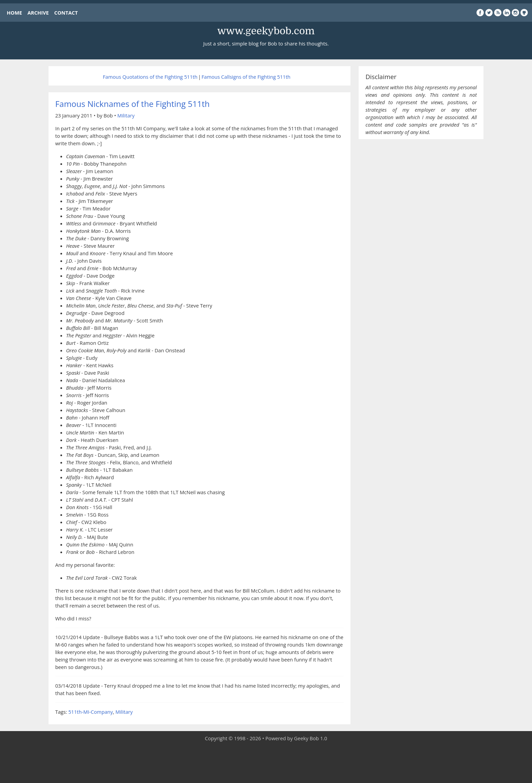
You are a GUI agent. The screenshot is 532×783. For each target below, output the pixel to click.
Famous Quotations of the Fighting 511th (150, 77)
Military (126, 115)
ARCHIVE (38, 13)
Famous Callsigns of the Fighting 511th (246, 77)
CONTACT (66, 13)
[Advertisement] (266, 763)
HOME (14, 13)
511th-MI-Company (90, 712)
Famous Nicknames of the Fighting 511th (132, 104)
